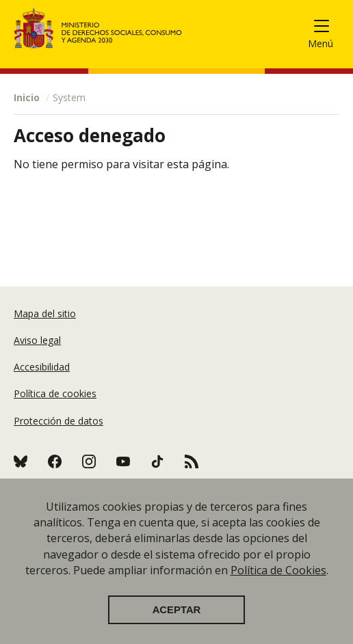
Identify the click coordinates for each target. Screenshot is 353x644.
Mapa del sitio (45, 313)
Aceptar (177, 623)
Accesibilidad (42, 367)
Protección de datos (58, 421)
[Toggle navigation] (327, 29)
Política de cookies (55, 393)
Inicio (27, 97)
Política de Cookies (278, 583)
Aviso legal (37, 340)
